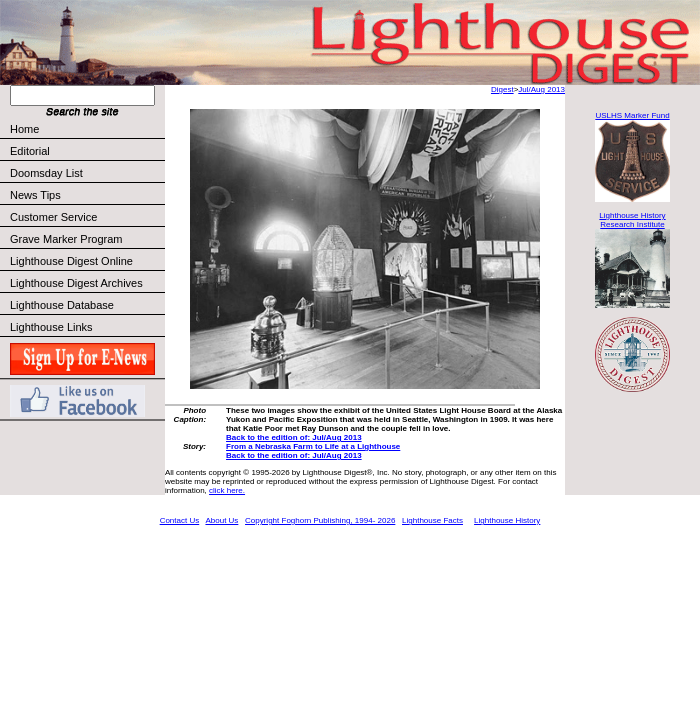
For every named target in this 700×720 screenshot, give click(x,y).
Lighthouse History (507, 520)
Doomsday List (46, 173)
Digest (502, 89)
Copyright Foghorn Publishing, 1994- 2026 (320, 520)
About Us (221, 520)
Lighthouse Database (62, 305)
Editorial (86, 151)
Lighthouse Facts (432, 520)
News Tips (35, 195)
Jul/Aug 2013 (541, 89)
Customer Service (86, 217)
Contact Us (180, 520)
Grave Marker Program (66, 239)
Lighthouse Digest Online (71, 261)
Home (24, 129)
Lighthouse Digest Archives (76, 283)
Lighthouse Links (51, 327)
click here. (227, 490)
